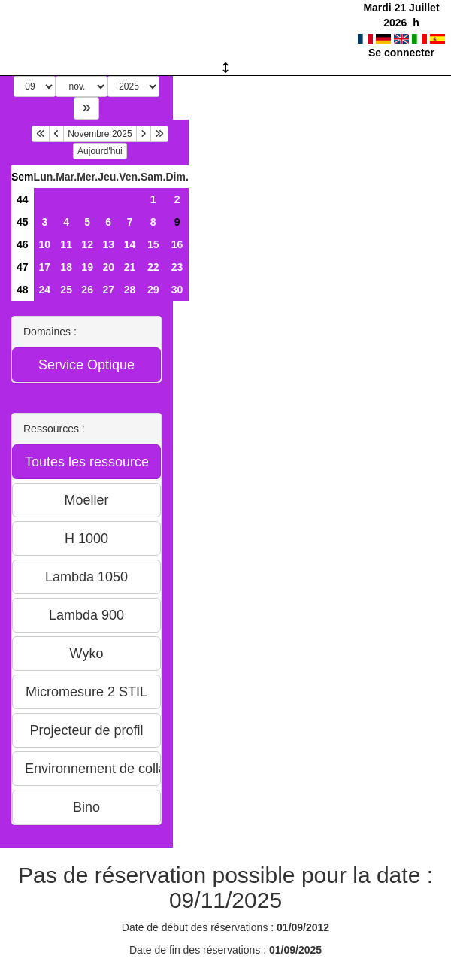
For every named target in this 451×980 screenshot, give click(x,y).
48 (23, 290)
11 (66, 244)
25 (66, 290)
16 (177, 244)
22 (153, 267)
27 (108, 290)
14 (130, 244)
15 (153, 244)
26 (87, 290)
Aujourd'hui (100, 151)
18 (66, 267)
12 (87, 244)
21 (130, 267)
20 (108, 267)
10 (45, 244)
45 (23, 222)
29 (153, 290)
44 (23, 199)
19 (87, 267)
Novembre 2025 (100, 134)
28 (130, 290)
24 (45, 290)
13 (108, 244)
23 (177, 267)
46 (23, 244)
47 (23, 267)
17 (45, 267)
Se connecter (401, 53)
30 (177, 290)
